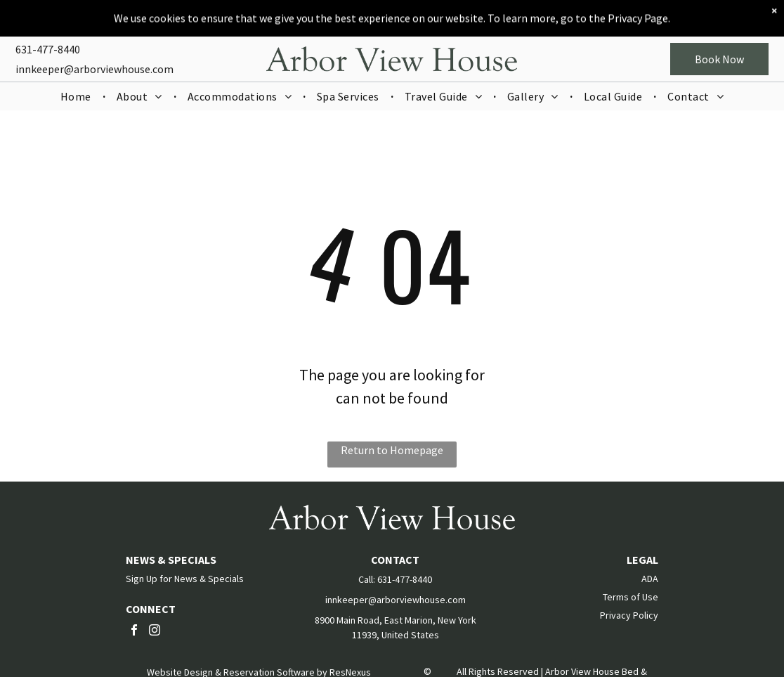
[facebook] (134, 632)
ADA (650, 579)
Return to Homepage (392, 450)
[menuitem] (77, 86)
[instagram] (155, 632)
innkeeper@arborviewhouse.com (94, 58)
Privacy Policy (629, 615)
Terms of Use (631, 597)
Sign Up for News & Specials (185, 579)
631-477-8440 (48, 39)
